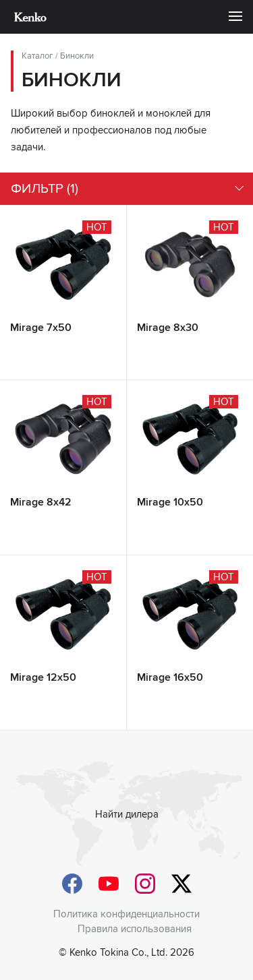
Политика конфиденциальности (126, 914)
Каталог (37, 56)
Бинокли (77, 56)
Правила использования (135, 929)
